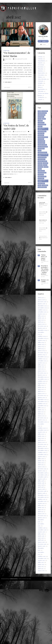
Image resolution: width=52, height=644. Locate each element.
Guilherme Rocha (14, 642)
